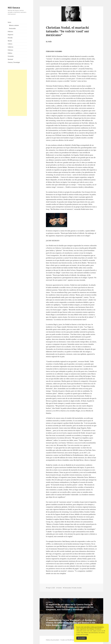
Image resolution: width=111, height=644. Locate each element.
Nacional (10, 59)
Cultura (10, 44)
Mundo (10, 41)
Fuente (60, 588)
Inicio (9, 22)
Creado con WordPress (67, 640)
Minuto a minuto (14, 25)
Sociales (79, 588)
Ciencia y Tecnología (14, 62)
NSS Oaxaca (14, 8)
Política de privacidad (52, 640)
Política (10, 53)
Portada (10, 38)
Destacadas (12, 28)
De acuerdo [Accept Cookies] (82, 640)
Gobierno (11, 47)
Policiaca (10, 32)
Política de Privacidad (82, 637)
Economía (11, 56)
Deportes (10, 35)
